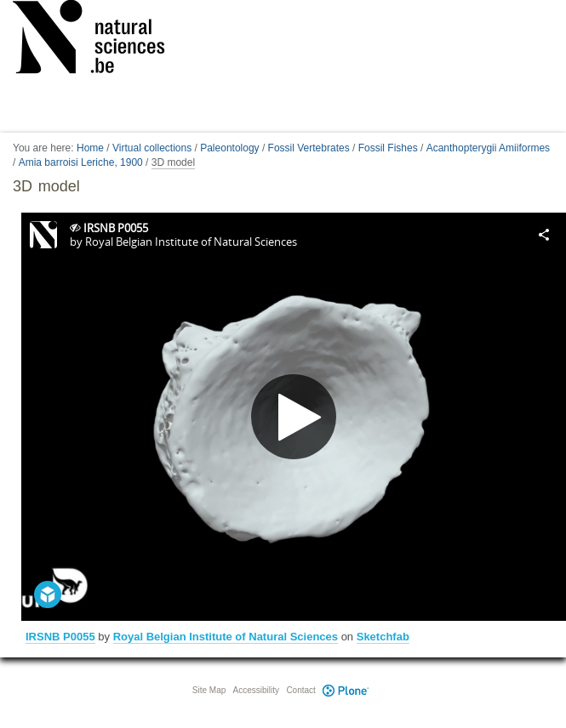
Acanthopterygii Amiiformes (488, 148)
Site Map (209, 690)
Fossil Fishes (388, 148)
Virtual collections (152, 148)
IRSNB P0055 (60, 637)
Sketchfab (383, 637)
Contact (300, 690)
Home (90, 148)
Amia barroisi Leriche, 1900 (81, 162)
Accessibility (256, 690)
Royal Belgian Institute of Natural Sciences (226, 637)
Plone (346, 690)
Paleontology (229, 148)
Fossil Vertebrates (309, 148)
